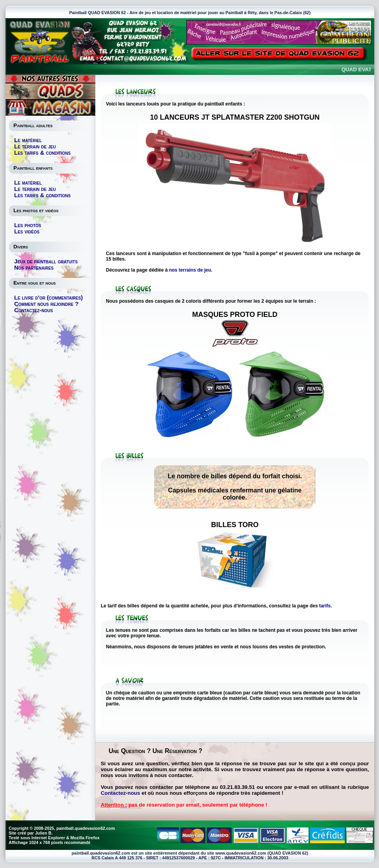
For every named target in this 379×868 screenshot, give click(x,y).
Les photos (28, 225)
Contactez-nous (33, 310)
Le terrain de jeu (35, 146)
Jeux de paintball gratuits (46, 261)
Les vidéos (27, 231)
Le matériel (28, 140)
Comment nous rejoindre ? (46, 304)
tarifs (325, 606)
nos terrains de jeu (190, 270)
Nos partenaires (34, 268)
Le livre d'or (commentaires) (48, 298)
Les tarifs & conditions (42, 153)
